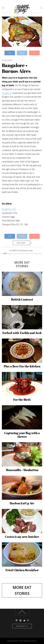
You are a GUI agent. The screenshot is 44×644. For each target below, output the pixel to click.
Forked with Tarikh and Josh (22, 333)
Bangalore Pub (9, 209)
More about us (22, 626)
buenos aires (19, 253)
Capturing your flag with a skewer (22, 435)
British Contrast (22, 299)
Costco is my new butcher (22, 537)
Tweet (22, 53)
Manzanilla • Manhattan (22, 470)
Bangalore (7, 93)
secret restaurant (35, 253)
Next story (21, 243)
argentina (11, 253)
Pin (34, 53)
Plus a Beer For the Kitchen (22, 366)
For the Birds (22, 400)
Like (10, 53)
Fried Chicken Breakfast (22, 570)
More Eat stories (22, 590)
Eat (3, 60)
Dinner (9, 60)
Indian (27, 253)
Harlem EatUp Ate (22, 503)
